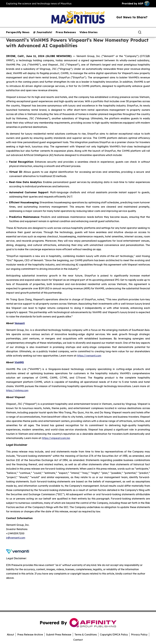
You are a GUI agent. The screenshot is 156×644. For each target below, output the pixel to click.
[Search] (140, 32)
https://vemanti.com (89, 356)
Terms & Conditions (86, 635)
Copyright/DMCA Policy (114, 635)
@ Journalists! (43, 32)
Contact (78, 640)
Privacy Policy (139, 635)
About (10, 635)
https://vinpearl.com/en (56, 438)
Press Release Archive (30, 635)
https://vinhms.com (17, 390)
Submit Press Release (59, 635)
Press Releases (66, 32)
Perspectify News (18, 32)
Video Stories (89, 32)
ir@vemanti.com (16, 538)
